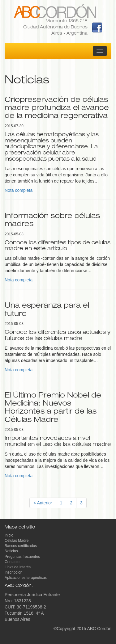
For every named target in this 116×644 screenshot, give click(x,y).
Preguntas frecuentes (22, 557)
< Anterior (43, 503)
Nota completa (19, 190)
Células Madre (17, 541)
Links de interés (18, 567)
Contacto (12, 562)
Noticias (11, 551)
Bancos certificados (21, 546)
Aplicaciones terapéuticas (26, 578)
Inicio (9, 535)
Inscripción (13, 572)
